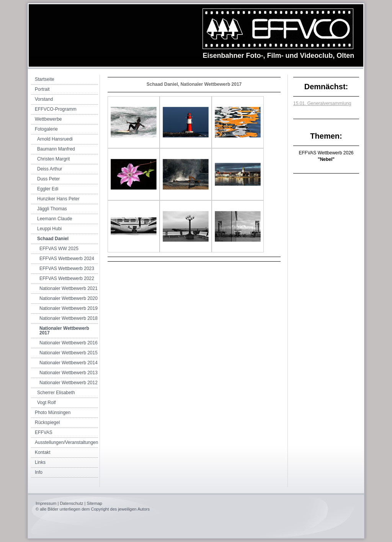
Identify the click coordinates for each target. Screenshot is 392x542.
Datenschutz (71, 503)
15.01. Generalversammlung (322, 103)
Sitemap (95, 503)
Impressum (46, 503)
